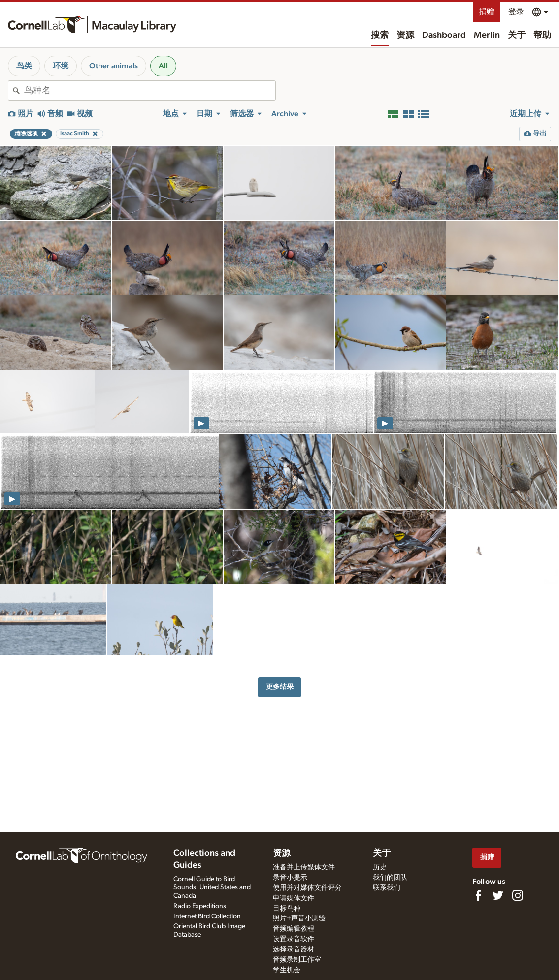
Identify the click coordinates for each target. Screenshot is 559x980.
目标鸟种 (287, 909)
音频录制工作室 (297, 960)
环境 (61, 66)
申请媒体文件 (294, 898)
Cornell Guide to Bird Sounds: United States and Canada (212, 887)
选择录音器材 (294, 949)
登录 (516, 12)
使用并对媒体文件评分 (307, 888)
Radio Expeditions (200, 906)
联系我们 (387, 888)
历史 (380, 867)
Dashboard (444, 35)
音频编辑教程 (294, 929)
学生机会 (287, 970)
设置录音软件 (294, 939)
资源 (405, 35)
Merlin (487, 35)
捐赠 (487, 12)
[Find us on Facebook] (478, 895)
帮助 (542, 35)
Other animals (114, 66)
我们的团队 (390, 878)
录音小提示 (290, 878)
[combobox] (150, 91)
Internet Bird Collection (207, 916)
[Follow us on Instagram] (518, 895)
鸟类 (24, 66)
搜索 (380, 35)
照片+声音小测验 (299, 918)
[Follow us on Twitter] (498, 895)
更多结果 (280, 687)
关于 (517, 35)
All (163, 66)
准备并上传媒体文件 (304, 867)
